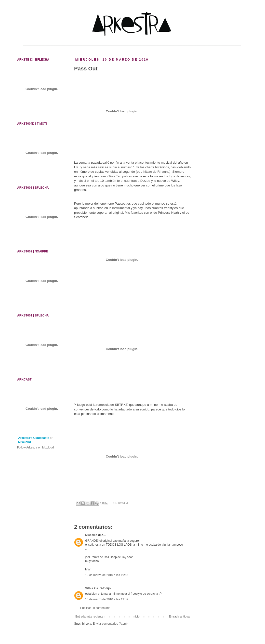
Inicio (136, 617)
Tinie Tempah (118, 176)
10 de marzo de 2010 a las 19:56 (107, 575)
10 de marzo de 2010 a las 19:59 (107, 599)
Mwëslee (91, 535)
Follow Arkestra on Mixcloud (35, 447)
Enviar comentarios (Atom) (110, 624)
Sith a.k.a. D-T (95, 588)
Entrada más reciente (89, 617)
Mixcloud (25, 442)
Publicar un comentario (95, 608)
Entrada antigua (179, 617)
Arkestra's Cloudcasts (34, 438)
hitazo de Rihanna (156, 172)
